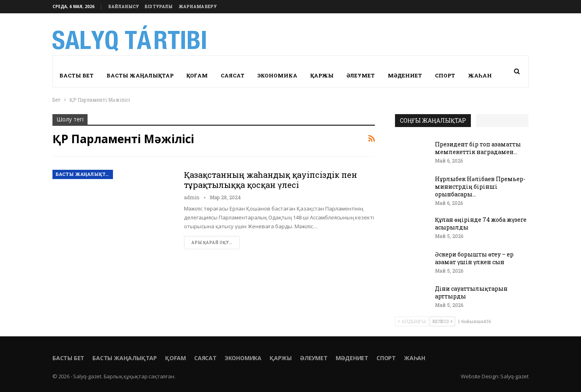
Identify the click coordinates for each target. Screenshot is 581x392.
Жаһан (480, 75)
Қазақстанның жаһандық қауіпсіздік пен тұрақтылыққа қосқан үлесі (271, 180)
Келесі (442, 321)
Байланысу (124, 7)
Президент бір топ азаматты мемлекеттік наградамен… (478, 148)
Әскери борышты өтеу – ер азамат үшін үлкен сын (474, 258)
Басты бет (76, 75)
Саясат (233, 75)
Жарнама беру (198, 7)
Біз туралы (159, 7)
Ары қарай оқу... (212, 243)
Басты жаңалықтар (140, 75)
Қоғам (197, 75)
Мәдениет (405, 75)
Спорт (445, 75)
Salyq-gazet (514, 376)
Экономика (277, 75)
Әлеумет (361, 75)
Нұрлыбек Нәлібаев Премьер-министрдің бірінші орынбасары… (480, 187)
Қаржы (322, 75)
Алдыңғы (412, 321)
